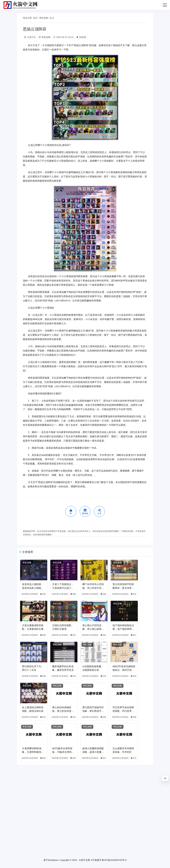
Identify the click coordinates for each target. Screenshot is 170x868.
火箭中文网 (84, 860)
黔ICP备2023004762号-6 (114, 860)
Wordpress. (54, 860)
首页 (35, 18)
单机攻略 (44, 18)
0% (165, 778)
